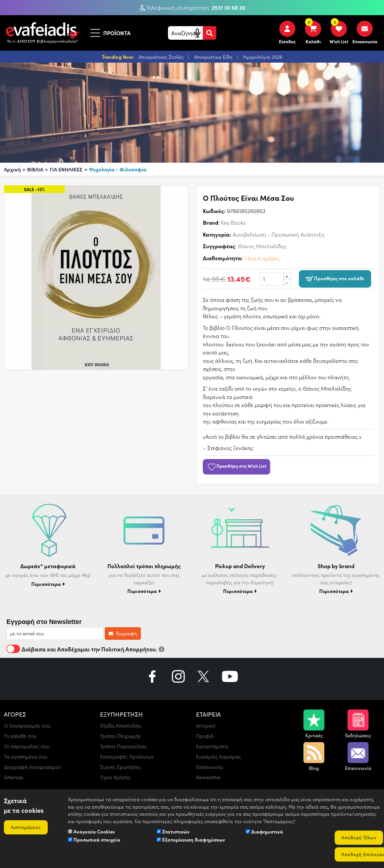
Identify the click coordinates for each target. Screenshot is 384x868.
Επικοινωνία (209, 767)
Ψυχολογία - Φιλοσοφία (118, 169)
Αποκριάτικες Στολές (162, 57)
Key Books (233, 222)
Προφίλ (205, 736)
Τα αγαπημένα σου (26, 756)
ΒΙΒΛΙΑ (35, 169)
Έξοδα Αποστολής (121, 725)
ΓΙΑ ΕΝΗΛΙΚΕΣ (66, 169)
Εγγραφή (123, 633)
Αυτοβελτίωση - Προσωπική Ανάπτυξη (278, 234)
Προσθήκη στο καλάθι (335, 279)
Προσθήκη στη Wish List (237, 466)
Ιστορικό (206, 725)
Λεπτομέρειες (26, 827)
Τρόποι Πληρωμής (121, 736)
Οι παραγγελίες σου (27, 746)
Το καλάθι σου (20, 736)
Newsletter (209, 777)
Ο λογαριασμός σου (27, 725)
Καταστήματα (212, 746)
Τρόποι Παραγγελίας (123, 746)
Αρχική (12, 169)
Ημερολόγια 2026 (263, 57)
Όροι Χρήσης (115, 777)
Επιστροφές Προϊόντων (127, 756)
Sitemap (14, 777)
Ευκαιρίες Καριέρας (219, 756)
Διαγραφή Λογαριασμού (32, 767)
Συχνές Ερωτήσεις (121, 767)
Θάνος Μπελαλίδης (262, 246)
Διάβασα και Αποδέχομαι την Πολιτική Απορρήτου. (85, 649)
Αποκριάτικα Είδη (214, 57)
